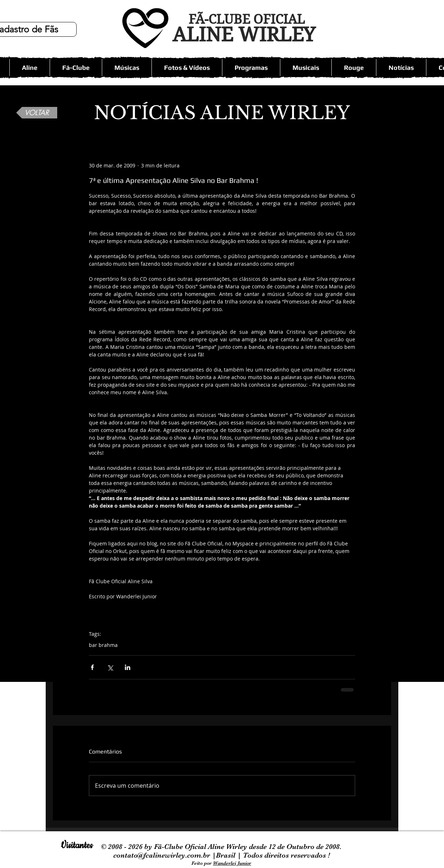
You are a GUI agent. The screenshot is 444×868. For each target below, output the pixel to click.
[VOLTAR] (37, 113)
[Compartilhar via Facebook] (92, 667)
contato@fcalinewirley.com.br (163, 855)
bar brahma (103, 645)
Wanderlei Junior (232, 863)
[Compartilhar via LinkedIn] (128, 667)
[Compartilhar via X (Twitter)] (110, 667)
